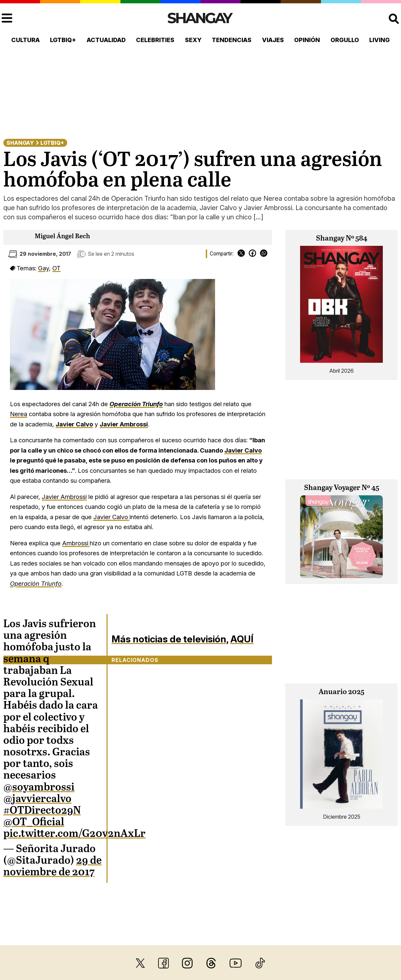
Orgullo (345, 40)
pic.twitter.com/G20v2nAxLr (74, 834)
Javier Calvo (243, 450)
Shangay (20, 143)
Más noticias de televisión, (170, 639)
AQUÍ (242, 639)
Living (379, 40)
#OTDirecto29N (42, 811)
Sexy (193, 40)
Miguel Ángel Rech (62, 236)
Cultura (25, 40)
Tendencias (232, 40)
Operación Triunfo (136, 404)
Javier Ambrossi (124, 424)
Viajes (273, 40)
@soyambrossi (39, 788)
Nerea (19, 414)
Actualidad (106, 40)
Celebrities (155, 40)
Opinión (307, 40)
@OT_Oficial (34, 822)
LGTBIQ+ (63, 40)
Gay (44, 268)
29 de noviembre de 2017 (52, 867)
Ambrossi (76, 543)
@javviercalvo (37, 799)
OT (56, 268)
